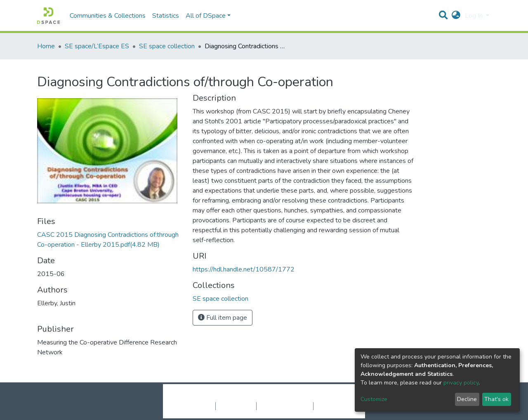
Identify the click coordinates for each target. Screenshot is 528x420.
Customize (374, 399)
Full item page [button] (223, 318)
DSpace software (214, 397)
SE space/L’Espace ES (97, 46)
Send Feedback (335, 406)
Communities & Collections (108, 16)
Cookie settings (193, 406)
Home (46, 46)
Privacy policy (236, 406)
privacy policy (461, 383)
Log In (475, 16)
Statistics (166, 16)
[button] (456, 16)
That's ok (496, 399)
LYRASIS (326, 397)
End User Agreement (285, 406)
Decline (467, 399)
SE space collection (167, 46)
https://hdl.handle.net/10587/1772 (244, 269)
